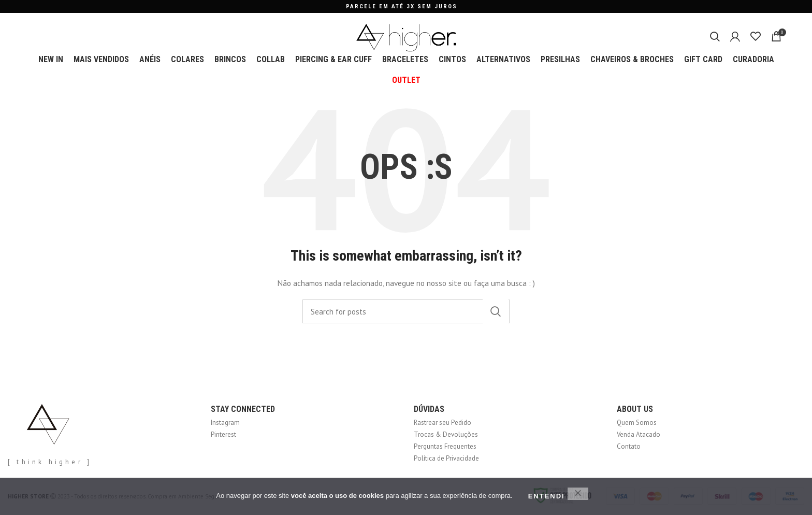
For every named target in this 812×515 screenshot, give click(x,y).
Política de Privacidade (446, 458)
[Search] (715, 36)
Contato (629, 446)
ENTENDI (547, 496)
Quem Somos (637, 423)
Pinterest (223, 434)
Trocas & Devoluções (446, 434)
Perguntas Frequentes (445, 446)
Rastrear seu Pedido (443, 423)
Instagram (225, 423)
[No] (578, 494)
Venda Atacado (639, 434)
